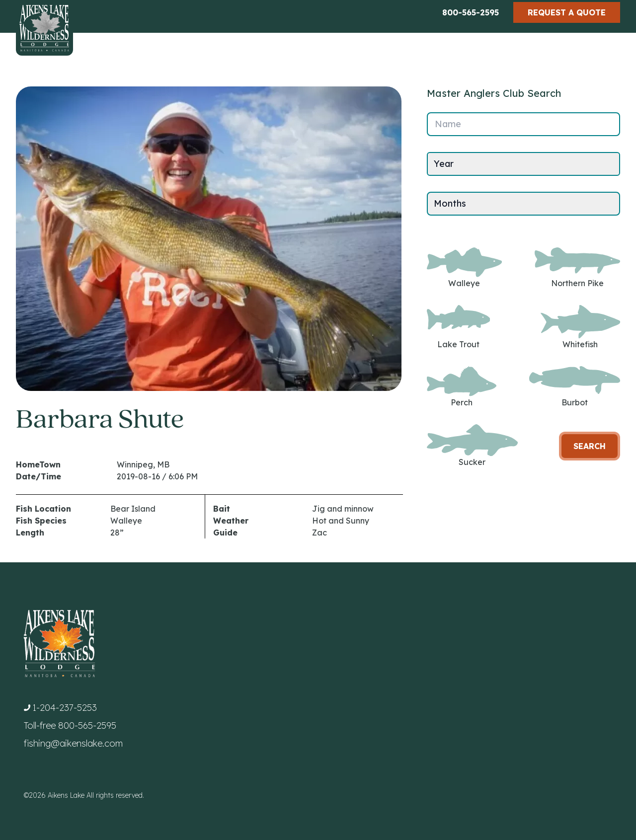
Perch (462, 387)
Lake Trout (458, 327)
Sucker (472, 446)
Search (590, 446)
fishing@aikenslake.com (73, 743)
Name (448, 124)
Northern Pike (577, 268)
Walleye (464, 268)
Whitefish (580, 327)
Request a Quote (567, 12)
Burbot (575, 387)
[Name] (523, 124)
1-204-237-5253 (65, 708)
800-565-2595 (471, 12)
